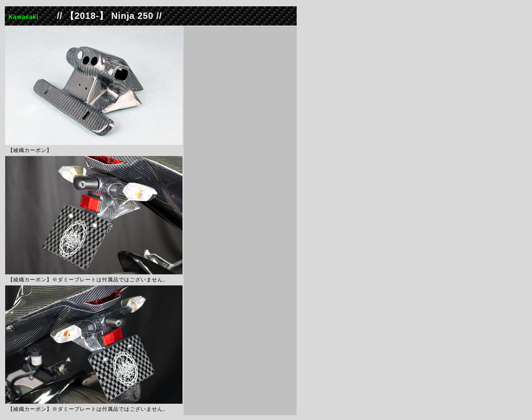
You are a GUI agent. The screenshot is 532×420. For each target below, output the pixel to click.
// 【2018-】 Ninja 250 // (109, 16)
